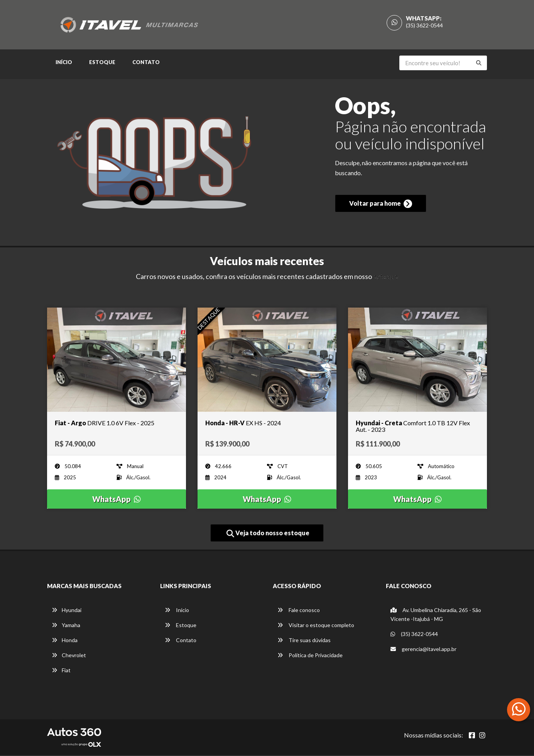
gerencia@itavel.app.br (423, 650)
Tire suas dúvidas (304, 641)
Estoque (102, 63)
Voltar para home (381, 206)
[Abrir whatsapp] (519, 709)
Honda (65, 641)
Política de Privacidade (310, 656)
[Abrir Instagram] (482, 736)
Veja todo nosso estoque (268, 534)
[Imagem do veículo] (117, 360)
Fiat (61, 671)
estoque (386, 277)
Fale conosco (299, 611)
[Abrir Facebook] (472, 736)
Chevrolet (69, 656)
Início (64, 63)
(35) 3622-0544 (424, 26)
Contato (146, 63)
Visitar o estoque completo (316, 626)
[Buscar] (479, 64)
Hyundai (67, 611)
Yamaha (66, 626)
